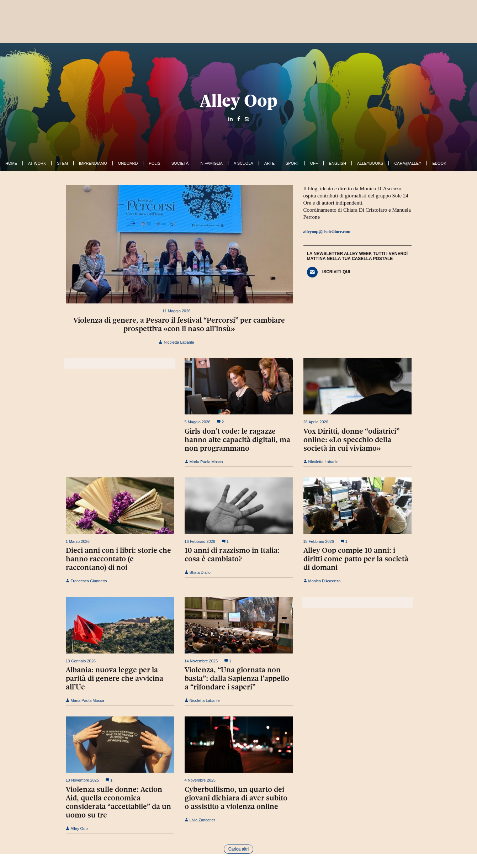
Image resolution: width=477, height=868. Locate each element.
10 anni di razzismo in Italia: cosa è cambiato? (232, 555)
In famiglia (211, 163)
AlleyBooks (370, 163)
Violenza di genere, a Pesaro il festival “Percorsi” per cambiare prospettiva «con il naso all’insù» (179, 324)
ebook (439, 163)
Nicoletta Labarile (176, 342)
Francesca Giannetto (86, 581)
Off (314, 163)
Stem (62, 163)
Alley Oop (239, 101)
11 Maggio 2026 (177, 311)
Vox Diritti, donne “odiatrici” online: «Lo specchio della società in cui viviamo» (351, 440)
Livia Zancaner (200, 820)
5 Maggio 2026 (198, 422)
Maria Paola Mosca (204, 462)
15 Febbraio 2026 (319, 541)
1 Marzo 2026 (78, 541)
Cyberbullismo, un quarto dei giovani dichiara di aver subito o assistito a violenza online (236, 798)
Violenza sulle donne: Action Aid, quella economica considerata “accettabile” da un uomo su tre (118, 802)
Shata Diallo (198, 572)
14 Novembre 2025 (201, 661)
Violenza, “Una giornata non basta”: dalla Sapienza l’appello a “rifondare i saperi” (237, 678)
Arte (269, 163)
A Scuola (243, 163)
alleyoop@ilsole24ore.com (327, 232)
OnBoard (128, 163)
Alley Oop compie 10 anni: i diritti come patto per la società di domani (356, 559)
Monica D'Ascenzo (322, 581)
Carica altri (238, 849)
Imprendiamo (93, 163)
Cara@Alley (408, 163)
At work (37, 163)
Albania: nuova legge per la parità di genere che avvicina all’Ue (115, 678)
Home (11, 163)
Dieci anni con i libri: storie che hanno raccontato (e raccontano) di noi (118, 559)
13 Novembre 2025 (83, 780)
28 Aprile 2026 (316, 422)
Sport (292, 163)
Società (180, 163)
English (338, 163)
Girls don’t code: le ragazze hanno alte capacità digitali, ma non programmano (237, 440)
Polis (154, 163)
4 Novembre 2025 (200, 780)
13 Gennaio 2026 (81, 661)
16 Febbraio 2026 (200, 541)
